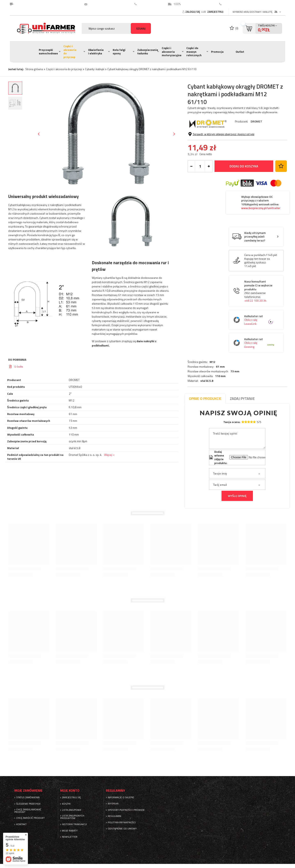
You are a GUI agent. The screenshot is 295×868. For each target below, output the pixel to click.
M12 (212, 133)
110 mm (220, 147)
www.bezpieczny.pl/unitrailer (261, 239)
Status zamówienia (28, 797)
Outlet (240, 52)
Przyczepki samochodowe (48, 52)
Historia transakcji (74, 824)
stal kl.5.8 (207, 152)
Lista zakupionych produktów (72, 817)
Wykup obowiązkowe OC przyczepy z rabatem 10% (261, 233)
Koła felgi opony (119, 52)
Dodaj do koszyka (244, 197)
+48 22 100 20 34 (255, 332)
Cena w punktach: (255, 286)
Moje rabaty (70, 831)
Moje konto (70, 791)
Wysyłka (113, 804)
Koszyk (66, 804)
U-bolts (19, 367)
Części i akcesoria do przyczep (70, 52)
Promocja (217, 52)
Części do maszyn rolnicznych (194, 52)
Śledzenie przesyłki (28, 804)
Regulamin (114, 816)
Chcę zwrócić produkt (30, 818)
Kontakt (229, 4)
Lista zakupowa (72, 810)
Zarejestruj (215, 12)
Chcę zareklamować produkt (28, 811)
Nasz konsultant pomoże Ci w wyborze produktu (259, 322)
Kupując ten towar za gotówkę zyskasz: (257, 292)
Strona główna (34, 69)
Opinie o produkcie (205, 399)
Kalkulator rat (259, 351)
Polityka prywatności (122, 822)
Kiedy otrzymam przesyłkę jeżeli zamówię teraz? (255, 268)
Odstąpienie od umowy (122, 829)
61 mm (220, 137)
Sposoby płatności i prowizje (126, 810)
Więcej (108, 455)
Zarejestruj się (71, 797)
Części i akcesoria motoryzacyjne (172, 52)
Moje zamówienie (28, 791)
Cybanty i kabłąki (95, 69)
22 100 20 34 (148, 4)
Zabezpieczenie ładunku (148, 52)
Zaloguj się (193, 12)
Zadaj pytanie (242, 399)
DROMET (256, 121)
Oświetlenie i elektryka (96, 52)
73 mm (235, 142)
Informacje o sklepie (121, 797)
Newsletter (70, 837)
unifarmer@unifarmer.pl (107, 4)
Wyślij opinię (237, 496)
